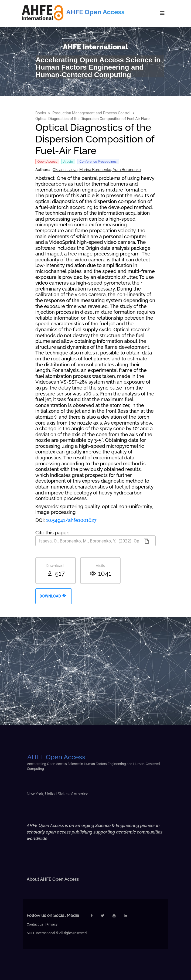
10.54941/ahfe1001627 (71, 520)
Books (41, 113)
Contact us (35, 924)
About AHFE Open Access (53, 879)
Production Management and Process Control (91, 113)
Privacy (52, 924)
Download (54, 596)
